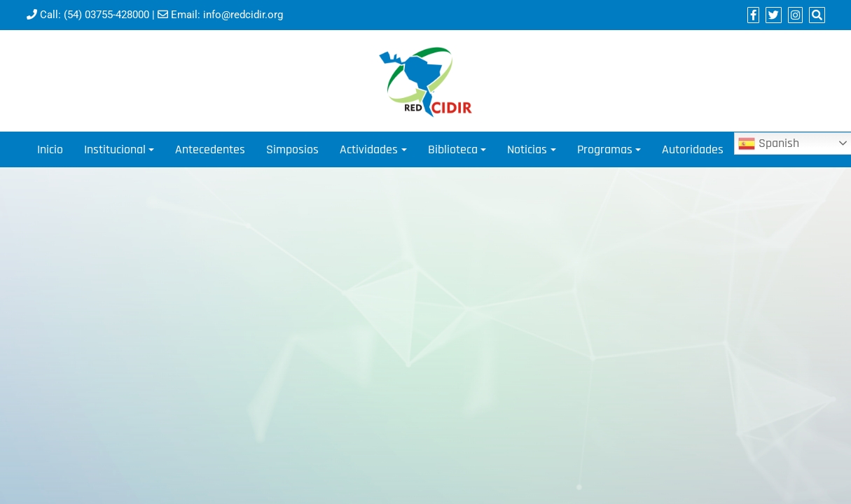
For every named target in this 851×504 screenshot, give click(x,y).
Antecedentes (210, 149)
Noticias (527, 149)
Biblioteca (453, 149)
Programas (605, 149)
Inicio (50, 149)
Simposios (292, 149)
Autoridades (693, 149)
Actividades (369, 149)
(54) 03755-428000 (106, 15)
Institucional (115, 149)
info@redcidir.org (243, 15)
